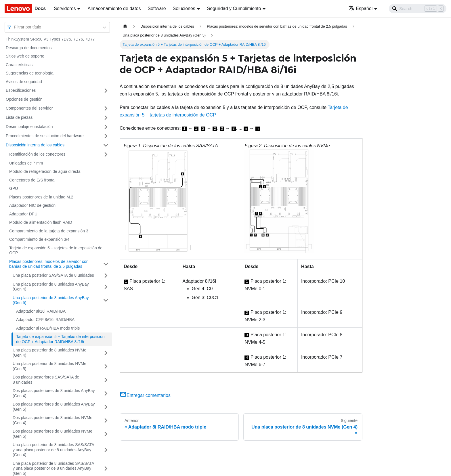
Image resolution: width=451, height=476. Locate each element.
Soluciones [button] (184, 8)
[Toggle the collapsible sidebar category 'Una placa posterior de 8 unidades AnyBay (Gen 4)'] (106, 287)
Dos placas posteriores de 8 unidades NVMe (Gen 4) (52, 420)
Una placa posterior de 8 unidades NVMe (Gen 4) (49, 353)
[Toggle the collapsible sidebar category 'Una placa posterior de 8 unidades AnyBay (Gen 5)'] (106, 300)
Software (157, 8)
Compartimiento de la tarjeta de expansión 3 (49, 231)
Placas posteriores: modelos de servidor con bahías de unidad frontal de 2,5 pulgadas (49, 264)
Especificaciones (21, 90)
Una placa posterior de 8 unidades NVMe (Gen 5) (49, 366)
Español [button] (361, 8)
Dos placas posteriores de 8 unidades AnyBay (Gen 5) (54, 407)
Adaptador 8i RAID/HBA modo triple (48, 328)
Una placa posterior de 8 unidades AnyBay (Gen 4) (51, 287)
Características (19, 65)
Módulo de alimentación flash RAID (41, 222)
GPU (14, 188)
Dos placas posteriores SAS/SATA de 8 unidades (46, 380)
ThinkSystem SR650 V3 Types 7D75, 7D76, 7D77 (50, 39)
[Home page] (125, 26)
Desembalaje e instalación (29, 127)
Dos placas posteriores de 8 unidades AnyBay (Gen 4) (54, 393)
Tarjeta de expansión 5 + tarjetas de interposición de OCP (56, 251)
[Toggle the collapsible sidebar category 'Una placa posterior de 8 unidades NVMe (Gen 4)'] (106, 353)
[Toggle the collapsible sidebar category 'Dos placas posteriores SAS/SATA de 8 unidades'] (106, 380)
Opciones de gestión (24, 99)
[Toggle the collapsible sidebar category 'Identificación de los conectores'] (106, 154)
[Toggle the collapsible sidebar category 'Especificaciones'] (106, 91)
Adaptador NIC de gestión (32, 205)
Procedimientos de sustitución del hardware (45, 136)
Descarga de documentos (29, 48)
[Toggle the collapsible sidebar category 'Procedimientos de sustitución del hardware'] (106, 136)
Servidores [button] (65, 8)
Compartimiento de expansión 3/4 (39, 239)
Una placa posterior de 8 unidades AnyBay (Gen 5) (51, 300)
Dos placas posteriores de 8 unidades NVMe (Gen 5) (52, 434)
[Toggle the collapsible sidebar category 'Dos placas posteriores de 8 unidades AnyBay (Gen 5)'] (106, 407)
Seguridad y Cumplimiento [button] (234, 8)
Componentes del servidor (29, 108)
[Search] (418, 9)
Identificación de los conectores (37, 154)
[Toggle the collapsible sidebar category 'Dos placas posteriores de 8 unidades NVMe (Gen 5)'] (106, 434)
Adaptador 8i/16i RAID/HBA (41, 311)
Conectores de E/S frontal (32, 180)
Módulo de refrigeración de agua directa (45, 171)
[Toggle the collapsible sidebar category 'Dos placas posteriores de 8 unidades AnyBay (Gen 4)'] (106, 393)
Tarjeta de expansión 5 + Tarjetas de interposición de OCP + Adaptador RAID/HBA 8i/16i (60, 339)
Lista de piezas (19, 117)
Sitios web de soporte (25, 56)
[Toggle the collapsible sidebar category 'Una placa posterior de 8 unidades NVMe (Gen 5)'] (106, 366)
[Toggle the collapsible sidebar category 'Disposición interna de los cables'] (106, 145)
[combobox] (15, 27)
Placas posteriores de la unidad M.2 (41, 197)
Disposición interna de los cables (35, 145)
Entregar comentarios (145, 395)
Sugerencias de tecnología (30, 73)
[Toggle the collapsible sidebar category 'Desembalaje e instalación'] (106, 127)
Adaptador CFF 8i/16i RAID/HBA (45, 320)
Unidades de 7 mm (26, 163)
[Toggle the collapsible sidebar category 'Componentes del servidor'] (106, 108)
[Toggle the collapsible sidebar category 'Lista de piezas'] (106, 118)
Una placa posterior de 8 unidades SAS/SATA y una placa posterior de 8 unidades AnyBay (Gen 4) (53, 450)
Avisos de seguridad (24, 82)
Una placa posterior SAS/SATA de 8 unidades (53, 275)
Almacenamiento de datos (114, 8)
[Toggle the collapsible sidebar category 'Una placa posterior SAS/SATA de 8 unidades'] (106, 276)
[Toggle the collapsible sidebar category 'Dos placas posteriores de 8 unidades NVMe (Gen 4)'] (106, 420)
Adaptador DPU (23, 214)
